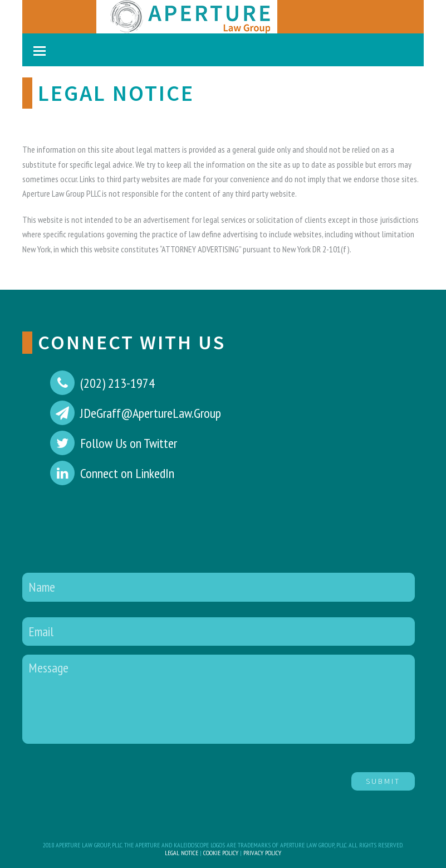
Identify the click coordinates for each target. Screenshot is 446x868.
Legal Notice (182, 853)
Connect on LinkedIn (127, 473)
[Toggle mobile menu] (40, 51)
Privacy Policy (262, 853)
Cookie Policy (221, 853)
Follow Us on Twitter (129, 443)
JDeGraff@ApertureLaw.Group (151, 413)
